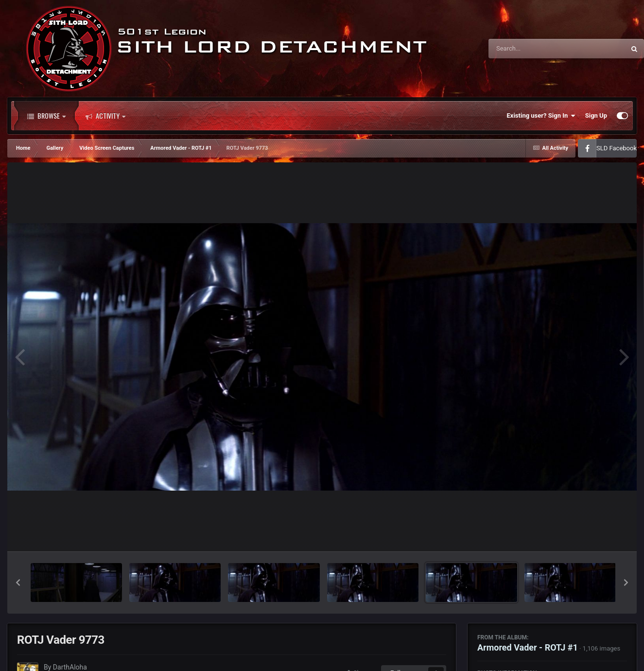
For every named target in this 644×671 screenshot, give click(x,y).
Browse (46, 116)
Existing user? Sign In (541, 116)
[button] (18, 583)
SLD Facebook (617, 148)
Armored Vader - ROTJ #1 (528, 647)
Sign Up (596, 115)
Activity (105, 116)
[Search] (532, 49)
